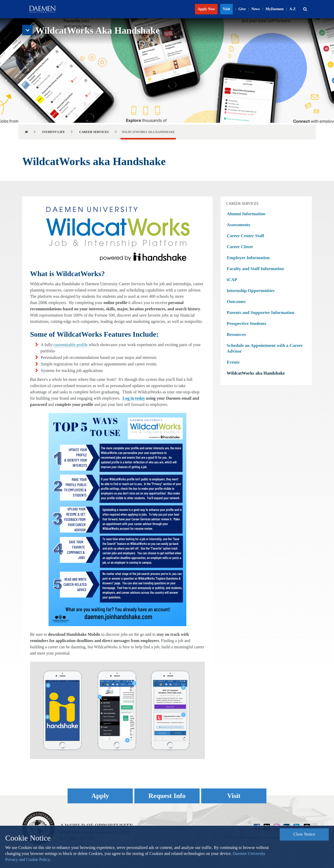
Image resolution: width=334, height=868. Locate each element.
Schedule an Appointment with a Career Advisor (265, 348)
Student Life (53, 132)
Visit (226, 9)
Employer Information (248, 258)
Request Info (167, 796)
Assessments (238, 225)
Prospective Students (246, 324)
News (256, 9)
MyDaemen (275, 9)
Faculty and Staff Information (255, 269)
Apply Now (206, 9)
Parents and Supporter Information (261, 313)
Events (233, 362)
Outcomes (236, 302)
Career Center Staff (246, 236)
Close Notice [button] (304, 834)
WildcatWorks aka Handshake (256, 373)
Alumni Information (246, 214)
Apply (100, 796)
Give (242, 9)
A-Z (293, 9)
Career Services (94, 132)
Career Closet (240, 247)
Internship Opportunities (251, 291)
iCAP (232, 280)
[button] (305, 9)
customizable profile (71, 345)
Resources (236, 334)
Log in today (134, 398)
